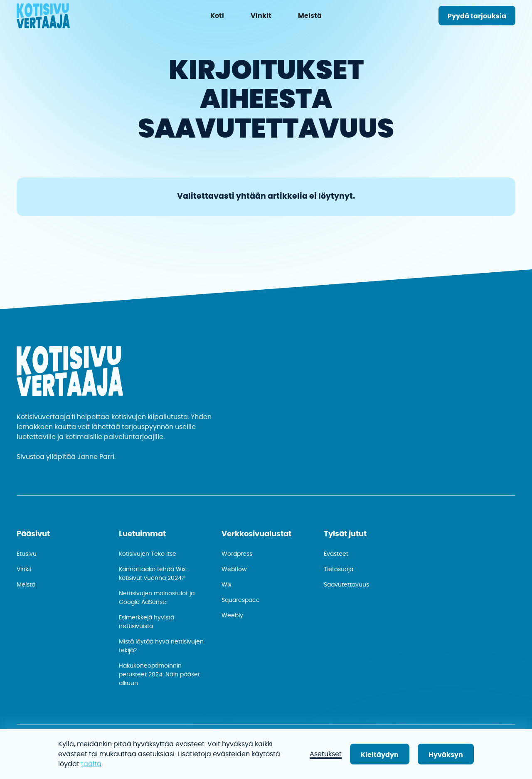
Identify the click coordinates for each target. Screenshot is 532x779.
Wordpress (237, 554)
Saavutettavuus (346, 585)
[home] (43, 17)
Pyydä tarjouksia (477, 16)
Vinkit (24, 569)
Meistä (26, 585)
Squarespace (241, 600)
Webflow (234, 569)
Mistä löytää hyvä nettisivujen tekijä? (161, 646)
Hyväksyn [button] (446, 755)
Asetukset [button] (326, 754)
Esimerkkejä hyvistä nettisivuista (147, 622)
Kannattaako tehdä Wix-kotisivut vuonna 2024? (154, 574)
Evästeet (336, 554)
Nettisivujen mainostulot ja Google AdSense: (157, 598)
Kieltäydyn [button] (380, 755)
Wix (227, 585)
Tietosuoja (339, 569)
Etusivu (27, 554)
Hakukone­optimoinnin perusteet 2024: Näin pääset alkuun (159, 675)
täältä (91, 764)
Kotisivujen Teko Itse (148, 554)
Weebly (232, 616)
